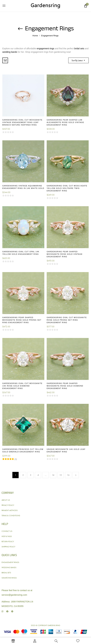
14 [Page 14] (53, 475)
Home (35, 36)
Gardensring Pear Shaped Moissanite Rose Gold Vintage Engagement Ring (65, 254)
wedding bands (10, 52)
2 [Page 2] (23, 475)
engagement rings (45, 49)
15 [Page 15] (61, 475)
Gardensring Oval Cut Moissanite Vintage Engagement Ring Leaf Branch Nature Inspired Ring (22, 122)
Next (76, 475)
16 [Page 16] (68, 475)
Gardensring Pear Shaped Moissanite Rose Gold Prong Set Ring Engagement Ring (22, 320)
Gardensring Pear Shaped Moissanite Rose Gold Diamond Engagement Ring (65, 386)
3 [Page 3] (31, 475)
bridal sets (79, 49)
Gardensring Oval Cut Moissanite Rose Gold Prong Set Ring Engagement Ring (67, 320)
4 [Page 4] (38, 475)
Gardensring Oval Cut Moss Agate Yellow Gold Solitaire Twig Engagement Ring (67, 188)
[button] (86, 6)
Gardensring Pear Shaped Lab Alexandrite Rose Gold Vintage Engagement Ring (65, 122)
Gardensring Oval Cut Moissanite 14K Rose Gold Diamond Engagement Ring (22, 386)
